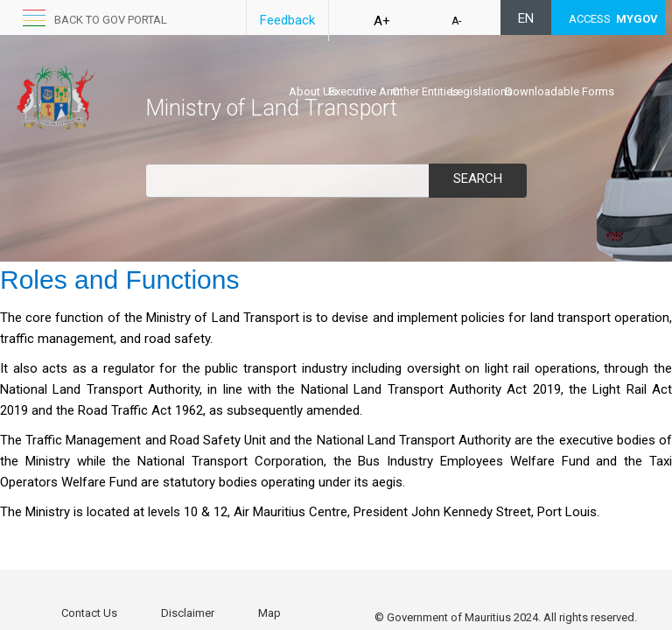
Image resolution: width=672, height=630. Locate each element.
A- (456, 21)
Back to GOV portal (111, 20)
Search (478, 178)
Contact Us (89, 613)
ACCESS (613, 19)
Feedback (287, 20)
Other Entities (425, 91)
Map (269, 613)
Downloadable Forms (560, 91)
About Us (313, 91)
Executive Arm (364, 91)
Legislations (482, 91)
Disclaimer (188, 613)
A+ (382, 21)
